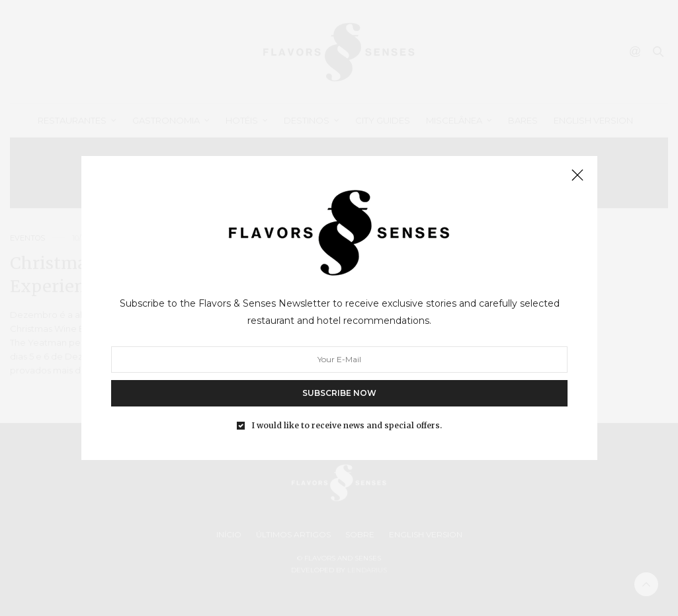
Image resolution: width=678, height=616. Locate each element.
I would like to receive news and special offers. (347, 426)
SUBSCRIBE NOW (339, 393)
